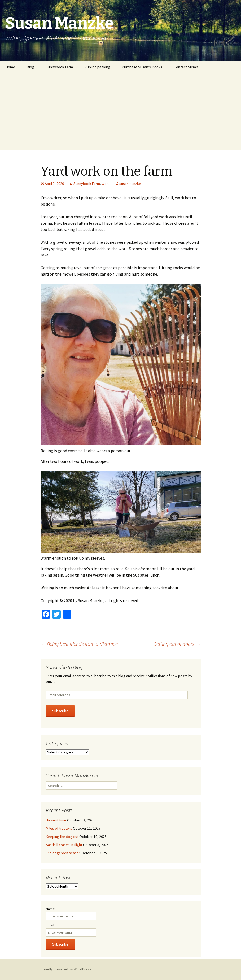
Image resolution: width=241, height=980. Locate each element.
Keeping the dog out (62, 837)
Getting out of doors (177, 644)
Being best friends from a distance (79, 644)
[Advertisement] (120, 113)
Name (50, 909)
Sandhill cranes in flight (64, 845)
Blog (30, 67)
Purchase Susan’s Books (142, 67)
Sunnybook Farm (59, 67)
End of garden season (63, 853)
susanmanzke (130, 184)
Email (50, 925)
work (106, 184)
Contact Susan (186, 67)
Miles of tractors (59, 828)
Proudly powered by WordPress (66, 969)
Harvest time (56, 820)
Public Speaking (97, 67)
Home (10, 67)
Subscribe (60, 711)
